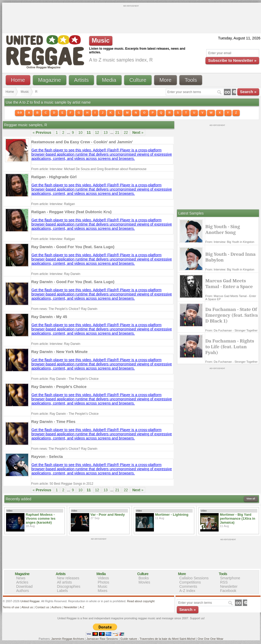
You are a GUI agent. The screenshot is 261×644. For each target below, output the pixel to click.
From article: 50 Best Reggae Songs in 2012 (62, 484)
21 (117, 132)
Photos (104, 582)
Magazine (50, 80)
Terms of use (11, 607)
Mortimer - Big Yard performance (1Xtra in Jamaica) (238, 518)
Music (25, 92)
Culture (138, 80)
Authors (23, 591)
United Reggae (30, 601)
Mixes (103, 591)
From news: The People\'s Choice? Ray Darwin (64, 309)
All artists (65, 582)
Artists (82, 80)
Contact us (42, 607)
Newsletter (229, 586)
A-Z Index (187, 591)
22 (126, 132)
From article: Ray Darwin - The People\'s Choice (65, 379)
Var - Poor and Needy (108, 515)
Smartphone (230, 578)
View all (251, 499)
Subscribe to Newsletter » (232, 60)
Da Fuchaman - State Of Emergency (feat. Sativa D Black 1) (232, 315)
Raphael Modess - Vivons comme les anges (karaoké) (41, 518)
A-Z (82, 607)
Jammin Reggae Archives (68, 639)
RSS (224, 582)
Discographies (69, 586)
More (165, 80)
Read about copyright (141, 601)
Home (18, 80)
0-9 (20, 113)
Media (109, 80)
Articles (22, 582)
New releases (68, 578)
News (21, 578)
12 (97, 132)
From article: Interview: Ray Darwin (56, 274)
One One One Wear (210, 639)
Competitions (190, 582)
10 (81, 132)
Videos (104, 578)
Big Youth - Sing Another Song (223, 229)
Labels (62, 591)
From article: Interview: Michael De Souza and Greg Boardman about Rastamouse (89, 169)
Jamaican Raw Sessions (102, 639)
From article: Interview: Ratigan (53, 204)
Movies (144, 582)
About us (27, 607)
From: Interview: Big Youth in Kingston (230, 242)
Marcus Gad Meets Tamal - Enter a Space (229, 284)
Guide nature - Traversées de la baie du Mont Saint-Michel (158, 639)
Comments (188, 586)
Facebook (228, 591)
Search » (248, 92)
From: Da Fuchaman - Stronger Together (232, 330)
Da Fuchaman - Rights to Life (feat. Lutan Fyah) (230, 347)
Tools (191, 80)
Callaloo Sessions (194, 578)
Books (144, 578)
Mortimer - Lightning (172, 515)
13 (106, 132)
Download (24, 586)
